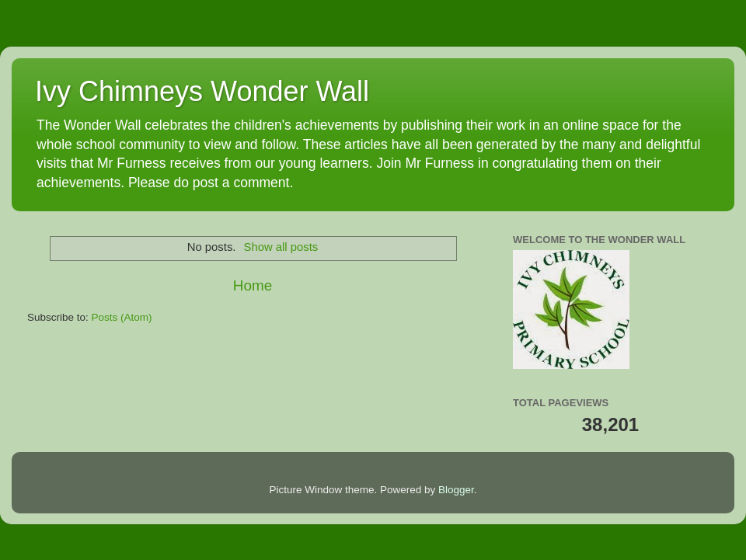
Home (253, 285)
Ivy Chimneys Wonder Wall (202, 91)
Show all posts (281, 247)
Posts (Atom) (122, 317)
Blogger (456, 490)
